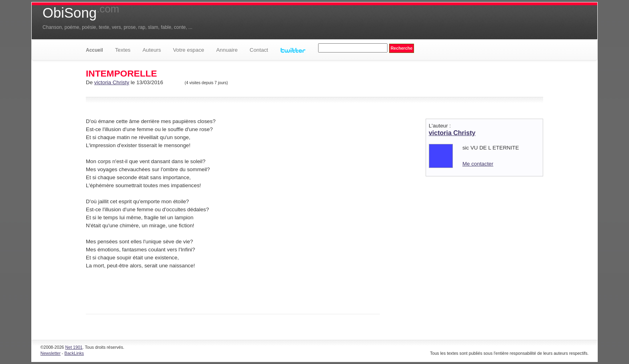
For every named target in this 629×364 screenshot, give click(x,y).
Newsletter (51, 353)
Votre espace (189, 50)
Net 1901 (74, 347)
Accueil (94, 50)
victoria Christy (112, 82)
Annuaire (227, 50)
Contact (259, 50)
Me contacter (478, 164)
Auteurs (152, 50)
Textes (123, 50)
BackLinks (74, 353)
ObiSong (81, 13)
